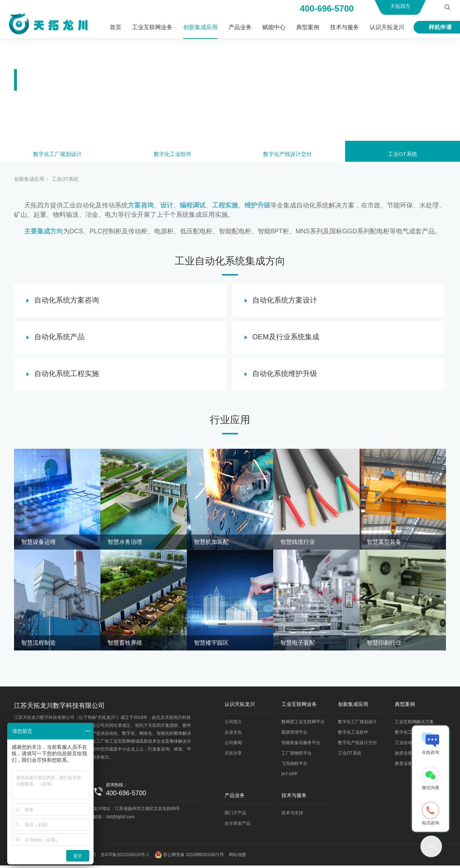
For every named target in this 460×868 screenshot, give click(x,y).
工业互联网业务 (152, 27)
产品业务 (240, 27)
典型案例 (308, 27)
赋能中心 (274, 27)
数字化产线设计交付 (288, 156)
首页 (116, 27)
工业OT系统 (403, 156)
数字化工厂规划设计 (58, 156)
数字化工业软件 (172, 156)
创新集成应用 (200, 27)
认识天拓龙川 (387, 27)
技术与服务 (344, 27)
